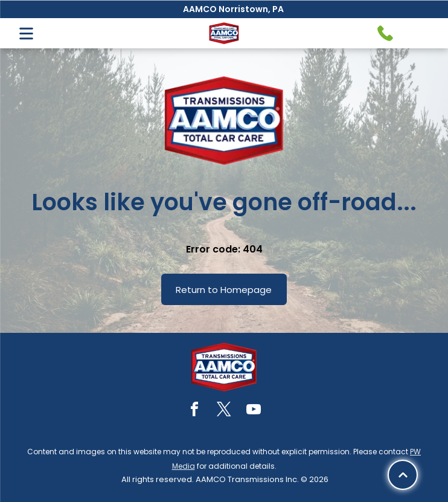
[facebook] (194, 411)
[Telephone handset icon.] (385, 33)
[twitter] (224, 411)
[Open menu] (26, 34)
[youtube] (254, 411)
